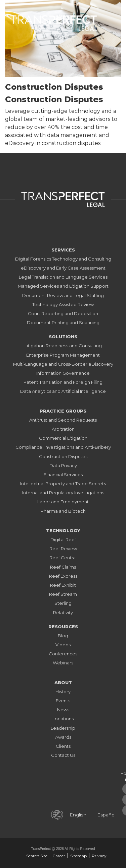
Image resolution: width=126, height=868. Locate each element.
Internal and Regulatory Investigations (63, 493)
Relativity (63, 612)
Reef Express (63, 576)
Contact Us (63, 755)
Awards (63, 737)
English (78, 815)
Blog (63, 636)
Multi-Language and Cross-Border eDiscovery (63, 364)
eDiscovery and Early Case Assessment (63, 268)
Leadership (63, 728)
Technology (63, 530)
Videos (63, 645)
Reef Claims (63, 567)
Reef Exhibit (63, 585)
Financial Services (63, 475)
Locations (63, 719)
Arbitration (63, 429)
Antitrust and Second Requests (63, 420)
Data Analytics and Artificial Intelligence (63, 391)
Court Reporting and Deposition (63, 313)
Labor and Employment (63, 502)
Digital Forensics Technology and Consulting (63, 259)
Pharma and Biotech (63, 511)
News (63, 710)
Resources (63, 627)
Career (59, 856)
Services (63, 250)
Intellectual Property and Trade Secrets (63, 484)
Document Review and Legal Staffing (63, 295)
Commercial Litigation (63, 438)
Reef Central (63, 558)
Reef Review (63, 549)
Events (63, 701)
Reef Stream (63, 594)
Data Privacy (63, 465)
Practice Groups (63, 411)
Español (106, 815)
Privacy (99, 856)
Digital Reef (63, 539)
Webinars (63, 663)
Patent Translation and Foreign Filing (63, 382)
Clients (63, 746)
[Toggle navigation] (111, 21)
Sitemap (78, 856)
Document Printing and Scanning (63, 322)
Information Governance (63, 373)
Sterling (63, 603)
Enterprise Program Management (63, 355)
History (63, 692)
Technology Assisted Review (63, 304)
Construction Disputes (63, 456)
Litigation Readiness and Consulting (63, 346)
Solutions (63, 337)
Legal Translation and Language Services (63, 277)
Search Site (37, 856)
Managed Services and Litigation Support (63, 286)
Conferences (63, 654)
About (63, 682)
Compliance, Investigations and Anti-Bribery (63, 447)
